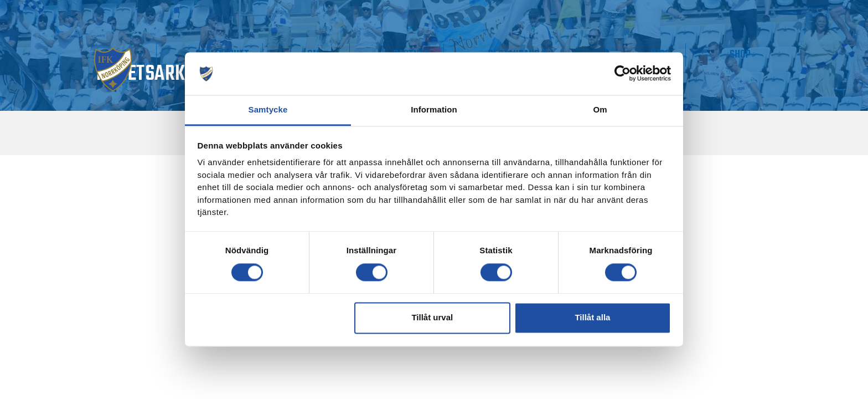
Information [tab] (434, 109)
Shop (753, 55)
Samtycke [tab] (268, 109)
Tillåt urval (432, 318)
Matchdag (153, 55)
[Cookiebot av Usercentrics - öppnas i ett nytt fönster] (622, 74)
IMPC (699, 55)
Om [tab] (600, 109)
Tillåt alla (592, 318)
